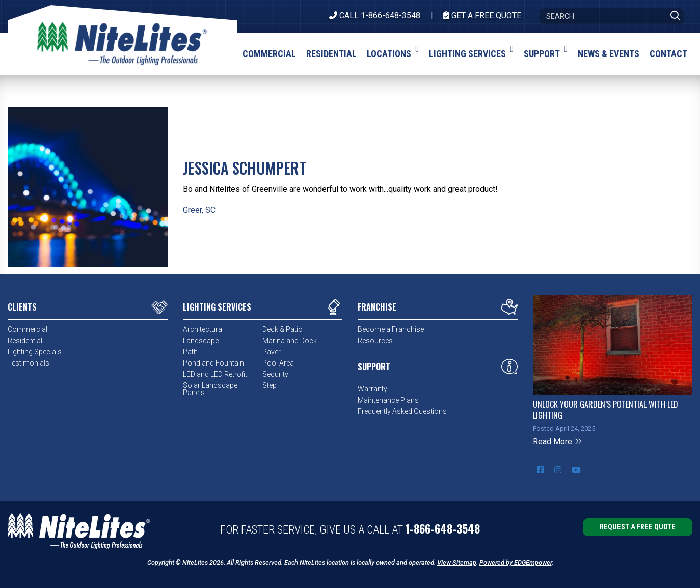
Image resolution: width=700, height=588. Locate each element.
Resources (375, 341)
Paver (272, 352)
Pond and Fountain (213, 363)
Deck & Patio (282, 329)
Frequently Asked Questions (402, 411)
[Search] (612, 16)
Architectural (203, 329)
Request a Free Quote (638, 527)
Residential (25, 341)
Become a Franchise (391, 329)
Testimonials (29, 363)
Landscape (201, 341)
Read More (558, 442)
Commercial (28, 329)
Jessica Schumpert (245, 168)
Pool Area (278, 363)
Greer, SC (199, 210)
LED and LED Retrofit (215, 374)
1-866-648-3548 (443, 528)
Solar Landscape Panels (210, 389)
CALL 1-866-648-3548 (375, 16)
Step (270, 385)
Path (190, 352)
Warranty (372, 389)
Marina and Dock (290, 341)
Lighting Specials (35, 352)
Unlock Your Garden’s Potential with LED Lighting (605, 410)
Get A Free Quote (482, 16)
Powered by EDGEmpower (516, 562)
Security (275, 374)
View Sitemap (457, 562)
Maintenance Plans (388, 400)
